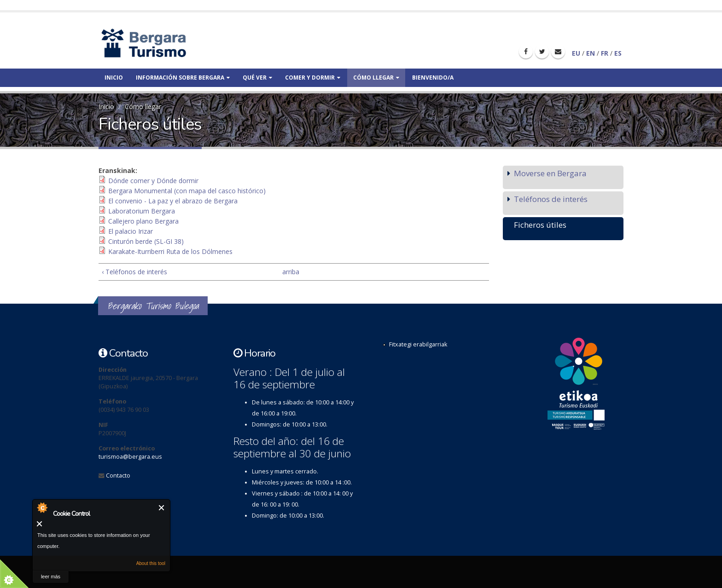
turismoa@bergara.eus (130, 457)
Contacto (118, 476)
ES (618, 53)
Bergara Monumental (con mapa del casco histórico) (187, 191)
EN (591, 53)
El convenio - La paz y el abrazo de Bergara (173, 201)
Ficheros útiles (540, 225)
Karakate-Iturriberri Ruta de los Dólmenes (170, 251)
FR (605, 53)
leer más (51, 576)
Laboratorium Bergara (142, 211)
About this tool (151, 563)
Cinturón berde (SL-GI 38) (146, 241)
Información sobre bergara (183, 78)
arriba (290, 272)
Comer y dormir (313, 78)
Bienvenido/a (433, 78)
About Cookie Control (42, 507)
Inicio (114, 78)
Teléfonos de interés (551, 199)
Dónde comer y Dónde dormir (153, 181)
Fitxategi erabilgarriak (418, 344)
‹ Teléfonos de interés (134, 272)
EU (576, 53)
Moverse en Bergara (550, 173)
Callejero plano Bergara (143, 221)
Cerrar (162, 508)
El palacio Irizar (131, 231)
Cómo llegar (376, 78)
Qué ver (257, 78)
